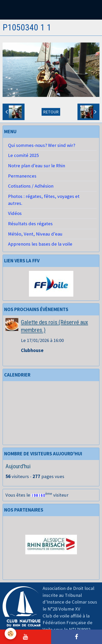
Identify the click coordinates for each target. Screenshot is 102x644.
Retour (51, 112)
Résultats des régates (30, 224)
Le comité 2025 (23, 155)
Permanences (22, 176)
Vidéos (15, 213)
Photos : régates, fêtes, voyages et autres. (44, 200)
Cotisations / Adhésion (31, 186)
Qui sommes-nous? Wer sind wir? (42, 145)
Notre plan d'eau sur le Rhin (37, 166)
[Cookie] (10, 634)
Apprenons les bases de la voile (40, 244)
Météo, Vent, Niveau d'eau (35, 234)
